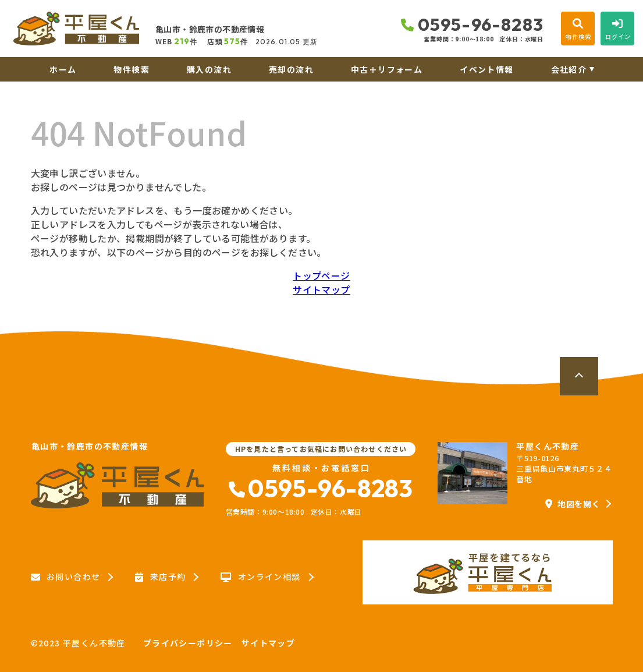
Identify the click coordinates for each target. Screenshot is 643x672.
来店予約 (160, 577)
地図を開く (573, 504)
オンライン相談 (260, 577)
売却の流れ (291, 69)
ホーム (63, 69)
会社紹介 (569, 69)
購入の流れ (209, 69)
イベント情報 (486, 69)
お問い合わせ (66, 577)
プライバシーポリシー (188, 643)
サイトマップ (321, 289)
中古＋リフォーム (387, 69)
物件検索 (132, 69)
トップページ (321, 275)
